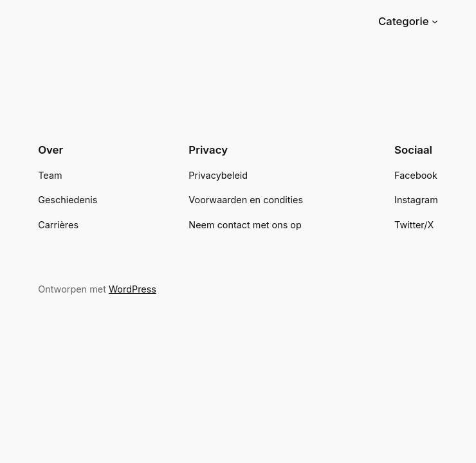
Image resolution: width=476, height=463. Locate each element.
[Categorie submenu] (435, 21)
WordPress (133, 289)
